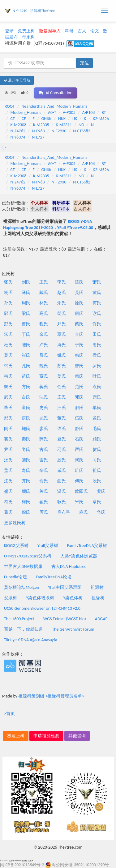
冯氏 (62, 345)
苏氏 (62, 366)
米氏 (79, 502)
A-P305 (69, 113)
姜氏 (62, 376)
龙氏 (44, 418)
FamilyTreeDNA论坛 (54, 577)
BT (104, 113)
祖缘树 (98, 598)
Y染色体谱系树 (40, 598)
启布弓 (64, 512)
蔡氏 (79, 324)
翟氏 (44, 502)
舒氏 (79, 429)
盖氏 (8, 470)
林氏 (44, 303)
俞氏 (44, 481)
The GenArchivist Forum (73, 629)
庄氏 (62, 397)
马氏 (26, 293)
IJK (75, 119)
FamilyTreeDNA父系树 (87, 546)
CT (13, 119)
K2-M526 (101, 119)
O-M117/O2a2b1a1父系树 (28, 556)
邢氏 (79, 408)
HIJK (62, 119)
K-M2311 (64, 125)
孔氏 (26, 366)
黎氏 (8, 387)
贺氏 (97, 450)
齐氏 (26, 481)
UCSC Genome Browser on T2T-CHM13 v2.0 (42, 608)
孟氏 (97, 418)
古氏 (44, 450)
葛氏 (8, 512)
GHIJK (47, 119)
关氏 (44, 491)
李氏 (62, 282)
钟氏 (8, 366)
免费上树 (26, 31)
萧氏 (97, 282)
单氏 (97, 408)
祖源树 (97, 587)
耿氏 (62, 502)
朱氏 (62, 303)
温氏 (62, 491)
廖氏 (44, 429)
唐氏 (79, 313)
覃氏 (62, 334)
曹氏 (26, 324)
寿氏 (26, 470)
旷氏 (79, 470)
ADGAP (101, 619)
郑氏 (62, 324)
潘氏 (97, 345)
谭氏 (62, 429)
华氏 (101, 512)
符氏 (8, 502)
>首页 (9, 714)
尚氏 (26, 450)
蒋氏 (44, 387)
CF (24, 119)
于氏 (79, 345)
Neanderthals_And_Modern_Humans (54, 106)
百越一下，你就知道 (24, 629)
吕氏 (44, 355)
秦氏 (26, 439)
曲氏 (62, 481)
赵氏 (62, 293)
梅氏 (26, 502)
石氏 (79, 439)
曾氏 (79, 366)
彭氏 (8, 324)
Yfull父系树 (48, 546)
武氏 (8, 397)
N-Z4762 (18, 131)
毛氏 (97, 429)
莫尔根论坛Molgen (21, 587)
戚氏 (62, 470)
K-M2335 (41, 125)
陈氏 (79, 282)
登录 (9, 31)
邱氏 (8, 418)
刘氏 (26, 282)
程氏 (44, 324)
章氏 (97, 502)
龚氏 (8, 439)
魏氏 (44, 366)
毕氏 (8, 408)
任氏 (62, 387)
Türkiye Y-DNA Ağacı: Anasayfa (31, 640)
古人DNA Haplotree (69, 567)
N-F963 (39, 131)
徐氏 (79, 303)
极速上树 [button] (16, 736)
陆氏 (26, 345)
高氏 (44, 313)
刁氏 (62, 450)
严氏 (79, 450)
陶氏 (79, 460)
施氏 (26, 429)
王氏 (44, 282)
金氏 (79, 334)
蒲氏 (26, 460)
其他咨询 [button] (77, 736)
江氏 (8, 481)
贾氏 (44, 376)
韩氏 (79, 355)
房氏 (26, 418)
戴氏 (44, 293)
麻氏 (84, 512)
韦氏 (8, 376)
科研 (69, 31)
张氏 (8, 282)
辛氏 (44, 470)
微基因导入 (50, 31)
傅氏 (79, 481)
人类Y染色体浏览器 (79, 556)
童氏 (26, 408)
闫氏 (8, 429)
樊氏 (101, 491)
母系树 (28, 37)
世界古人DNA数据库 (23, 567)
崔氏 (26, 355)
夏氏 (62, 439)
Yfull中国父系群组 (65, 587)
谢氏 (97, 313)
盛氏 (8, 491)
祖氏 (97, 470)
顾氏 (97, 439)
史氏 (44, 408)
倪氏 (26, 512)
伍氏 (79, 418)
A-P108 (89, 113)
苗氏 (26, 376)
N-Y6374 (18, 137)
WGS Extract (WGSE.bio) (65, 619)
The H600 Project (19, 619)
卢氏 (44, 345)
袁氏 (97, 387)
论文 (95, 31)
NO (81, 125)
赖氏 (79, 376)
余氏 (44, 334)
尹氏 (8, 450)
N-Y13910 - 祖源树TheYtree (34, 11)
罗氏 (97, 366)
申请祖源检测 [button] (46, 736)
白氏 (26, 397)
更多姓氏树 (15, 523)
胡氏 (62, 313)
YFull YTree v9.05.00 (75, 228)
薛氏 (44, 439)
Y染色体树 (73, 598)
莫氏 (8, 355)
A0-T (52, 113)
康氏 (97, 397)
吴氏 (79, 293)
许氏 (97, 324)
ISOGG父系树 (16, 546)
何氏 (97, 303)
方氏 (26, 387)
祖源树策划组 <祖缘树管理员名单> (51, 696)
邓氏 (79, 397)
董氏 (62, 418)
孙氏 (8, 303)
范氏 (79, 387)
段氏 (97, 481)
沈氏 (44, 397)
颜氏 (26, 491)
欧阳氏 (81, 491)
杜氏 (8, 345)
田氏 (97, 334)
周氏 (26, 303)
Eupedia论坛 (15, 577)
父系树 (11, 598)
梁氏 (26, 313)
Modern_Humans (26, 113)
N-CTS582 (82, 131)
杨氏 (8, 293)
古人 (82, 31)
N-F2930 (59, 131)
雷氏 (44, 460)
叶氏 (97, 376)
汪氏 (62, 408)
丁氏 (26, 334)
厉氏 (44, 512)
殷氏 (62, 460)
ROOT (10, 106)
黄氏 (97, 293)
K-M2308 (19, 125)
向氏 (97, 460)
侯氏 (97, 355)
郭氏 (8, 313)
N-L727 (38, 137)
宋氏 (8, 334)
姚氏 (62, 355)
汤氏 (8, 460)
